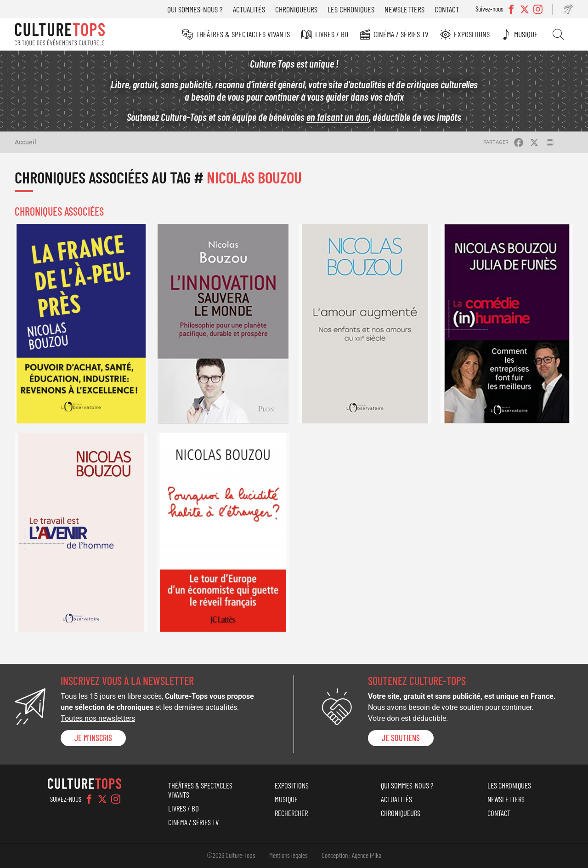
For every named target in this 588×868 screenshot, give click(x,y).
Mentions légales (288, 855)
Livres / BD (332, 34)
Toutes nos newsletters (98, 718)
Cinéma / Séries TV (401, 34)
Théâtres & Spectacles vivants (243, 34)
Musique (526, 34)
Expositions (472, 34)
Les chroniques (351, 9)
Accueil (25, 142)
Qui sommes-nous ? (195, 9)
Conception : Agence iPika (351, 855)
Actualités (249, 9)
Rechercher (558, 34)
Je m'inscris (93, 738)
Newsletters (404, 9)
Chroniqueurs (296, 9)
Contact (447, 9)
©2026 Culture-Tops (231, 855)
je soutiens (401, 738)
